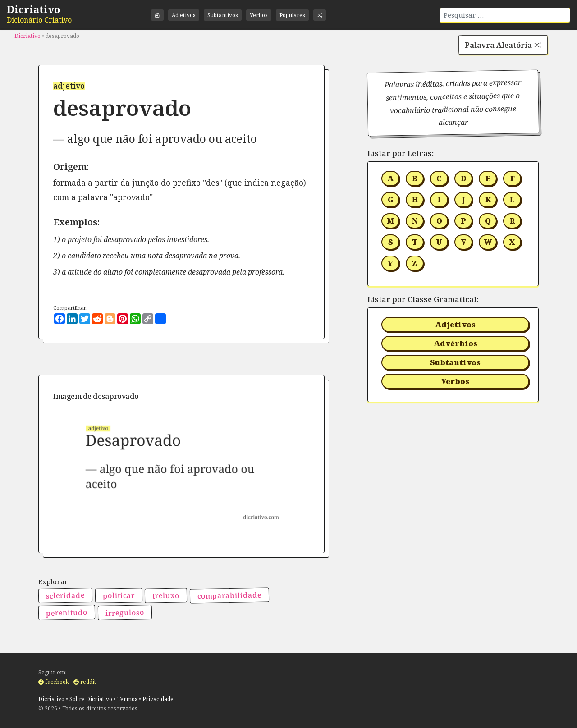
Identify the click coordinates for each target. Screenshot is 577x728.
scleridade (65, 596)
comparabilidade (229, 595)
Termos (127, 699)
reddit (85, 682)
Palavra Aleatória (503, 45)
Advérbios (456, 343)
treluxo (166, 596)
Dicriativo (33, 9)
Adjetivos (184, 15)
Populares (292, 15)
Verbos (259, 15)
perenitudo (67, 613)
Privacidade (158, 699)
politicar (118, 596)
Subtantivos (223, 15)
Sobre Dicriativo (91, 699)
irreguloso (124, 612)
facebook (54, 682)
